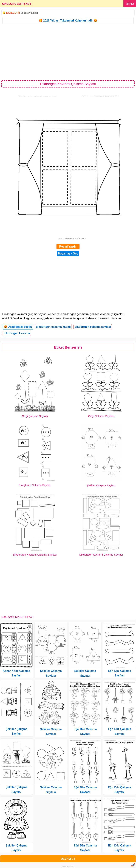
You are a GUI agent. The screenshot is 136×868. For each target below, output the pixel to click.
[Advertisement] (68, 52)
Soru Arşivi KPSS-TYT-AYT (18, 617)
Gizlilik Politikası (68, 866)
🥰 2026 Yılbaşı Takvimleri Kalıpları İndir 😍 (68, 21)
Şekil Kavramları (29, 13)
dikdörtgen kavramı (17, 333)
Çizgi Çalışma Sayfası (35, 416)
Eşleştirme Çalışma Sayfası (35, 485)
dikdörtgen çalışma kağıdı (53, 327)
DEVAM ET (68, 859)
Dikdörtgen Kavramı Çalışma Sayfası (35, 555)
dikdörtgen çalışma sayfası (93, 327)
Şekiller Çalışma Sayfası (101, 485)
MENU (130, 4)
